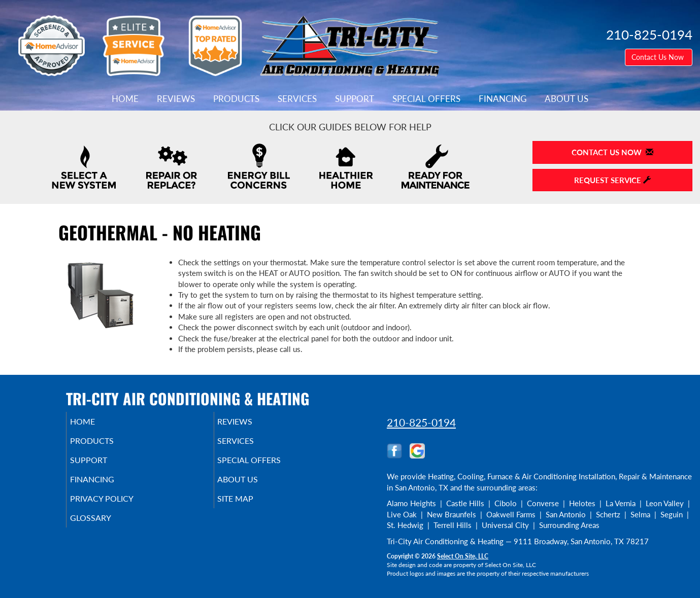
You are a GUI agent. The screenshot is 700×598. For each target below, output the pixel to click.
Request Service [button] (612, 180)
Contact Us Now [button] (659, 57)
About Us (566, 99)
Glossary (104, 529)
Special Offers (426, 99)
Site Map (250, 508)
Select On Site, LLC (463, 556)
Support (355, 99)
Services (297, 99)
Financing (503, 99)
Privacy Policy (117, 508)
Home (125, 99)
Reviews (176, 99)
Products (236, 99)
